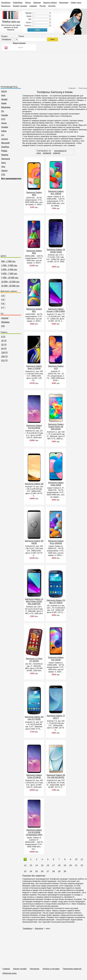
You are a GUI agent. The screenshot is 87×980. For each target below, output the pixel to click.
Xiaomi (4, 171)
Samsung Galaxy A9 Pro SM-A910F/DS (56, 776)
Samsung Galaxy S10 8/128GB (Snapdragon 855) (34, 832)
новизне (57, 153)
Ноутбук (52, 6)
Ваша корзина (19, 43)
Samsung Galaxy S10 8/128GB (34, 427)
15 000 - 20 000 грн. (10, 286)
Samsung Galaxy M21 (34, 310)
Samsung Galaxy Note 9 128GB (34, 367)
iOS (3, 326)
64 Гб (4, 349)
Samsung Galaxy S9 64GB (34, 542)
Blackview (6, 107)
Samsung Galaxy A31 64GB (56, 659)
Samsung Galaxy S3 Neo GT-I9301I (56, 601)
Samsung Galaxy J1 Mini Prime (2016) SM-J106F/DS (34, 601)
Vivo (3, 167)
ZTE (3, 175)
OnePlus (5, 147)
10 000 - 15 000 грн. (10, 282)
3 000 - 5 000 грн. (9, 269)
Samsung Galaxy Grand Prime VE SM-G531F (56, 427)
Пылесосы (6, 6)
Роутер (43, 6)
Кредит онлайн (20, 969)
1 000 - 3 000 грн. (9, 265)
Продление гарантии (72, 969)
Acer (3, 95)
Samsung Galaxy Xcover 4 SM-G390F (56, 310)
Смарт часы (76, 3)
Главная (6, 969)
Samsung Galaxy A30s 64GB (56, 484)
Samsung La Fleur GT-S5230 (34, 660)
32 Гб (4, 345)
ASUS (4, 91)
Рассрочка (35, 969)
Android (5, 318)
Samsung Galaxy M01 (34, 194)
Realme (5, 155)
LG (3, 135)
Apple (4, 103)
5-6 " (3, 304)
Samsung (6, 159)
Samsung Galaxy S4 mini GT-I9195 (34, 718)
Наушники (64, 3)
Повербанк (18, 3)
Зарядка (37, 3)
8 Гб (3, 337)
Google (5, 115)
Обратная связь (10, 973)
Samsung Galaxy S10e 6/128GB (34, 776)
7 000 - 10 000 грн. (10, 278)
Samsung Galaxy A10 (56, 367)
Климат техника (20, 6)
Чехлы (28, 3)
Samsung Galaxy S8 (34, 484)
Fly (3, 111)
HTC (3, 119)
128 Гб (4, 353)
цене (39, 153)
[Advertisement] (43, 68)
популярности (60, 151)
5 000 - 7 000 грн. (9, 274)
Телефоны (6, 3)
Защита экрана (50, 3)
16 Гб (4, 341)
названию (47, 153)
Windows (5, 322)
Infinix (4, 131)
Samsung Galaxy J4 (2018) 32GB (56, 251)
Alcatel (4, 99)
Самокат (33, 6)
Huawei (5, 127)
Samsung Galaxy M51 (34, 252)
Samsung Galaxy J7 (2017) (56, 717)
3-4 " (3, 296)
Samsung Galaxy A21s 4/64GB (56, 542)
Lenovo (5, 139)
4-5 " (3, 300)
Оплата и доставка (51, 969)
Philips (4, 151)
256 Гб (4, 356)
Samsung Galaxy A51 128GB (56, 193)
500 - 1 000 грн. (8, 261)
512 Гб (4, 360)
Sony (4, 163)
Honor (4, 123)
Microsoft (5, 143)
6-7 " (3, 308)
